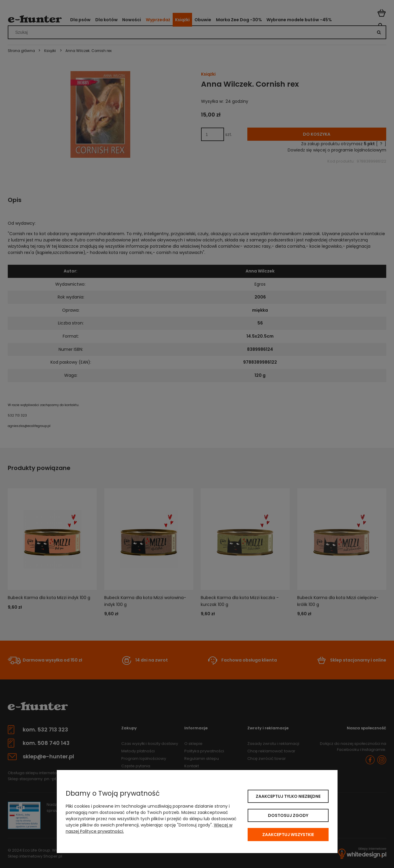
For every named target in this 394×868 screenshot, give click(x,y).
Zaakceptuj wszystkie (288, 835)
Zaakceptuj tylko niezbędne (288, 796)
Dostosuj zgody (288, 815)
